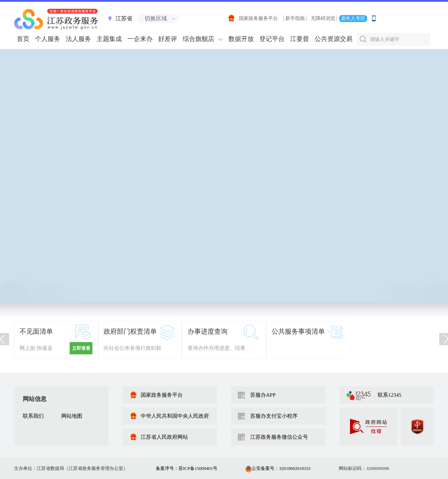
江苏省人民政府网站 (159, 437)
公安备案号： (278, 468)
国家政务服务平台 (253, 18)
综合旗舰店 (198, 39)
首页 (23, 39)
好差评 (168, 39)
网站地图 (72, 416)
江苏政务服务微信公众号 (279, 437)
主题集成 (109, 39)
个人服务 (48, 39)
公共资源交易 (334, 39)
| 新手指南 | (295, 18)
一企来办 (140, 39)
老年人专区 (353, 18)
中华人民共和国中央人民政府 (169, 416)
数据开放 (241, 39)
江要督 (300, 39)
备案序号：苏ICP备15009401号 (187, 468)
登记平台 (272, 39)
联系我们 (33, 416)
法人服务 (78, 39)
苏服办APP (263, 395)
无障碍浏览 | (324, 18)
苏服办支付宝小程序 (274, 416)
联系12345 (390, 395)
